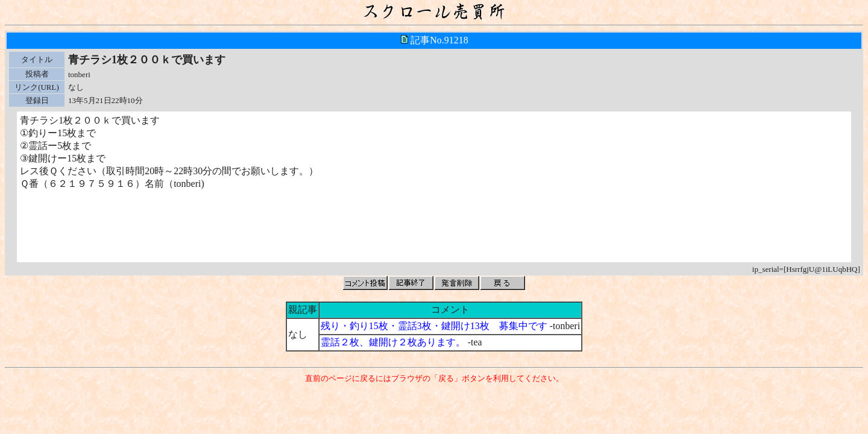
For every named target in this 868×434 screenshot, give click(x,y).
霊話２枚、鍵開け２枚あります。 (393, 342)
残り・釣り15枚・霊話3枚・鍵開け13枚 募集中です (434, 326)
